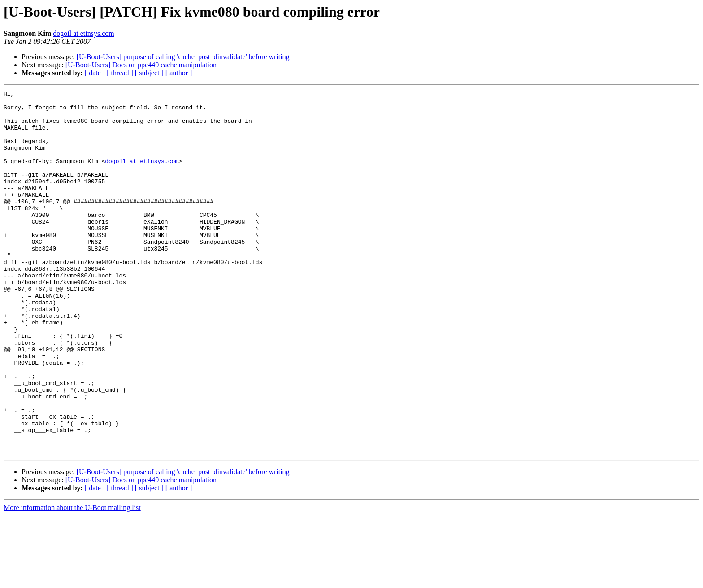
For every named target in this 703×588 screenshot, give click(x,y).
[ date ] (95, 73)
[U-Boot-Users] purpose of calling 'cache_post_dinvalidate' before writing (183, 57)
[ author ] (179, 73)
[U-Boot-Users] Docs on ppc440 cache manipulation (141, 65)
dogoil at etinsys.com (83, 33)
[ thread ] (120, 73)
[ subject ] (149, 73)
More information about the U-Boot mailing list (72, 580)
